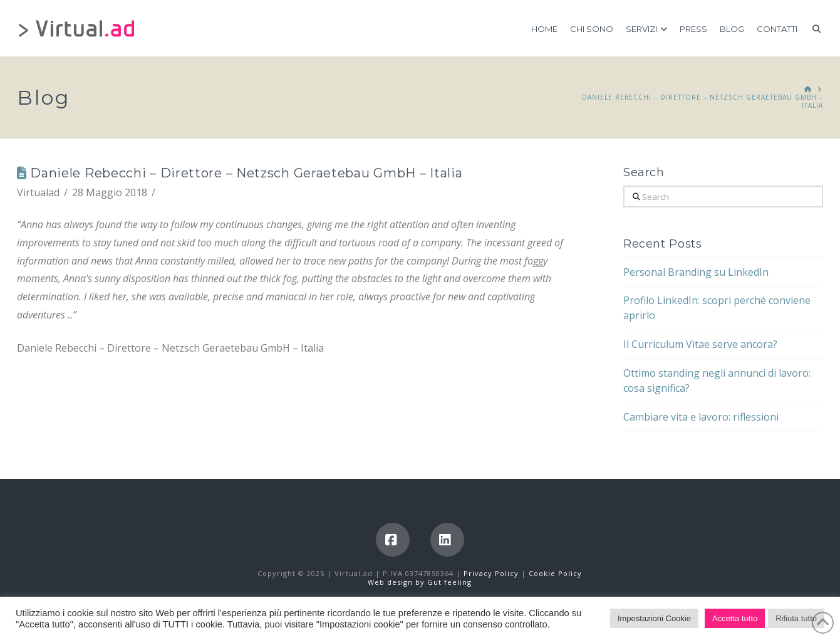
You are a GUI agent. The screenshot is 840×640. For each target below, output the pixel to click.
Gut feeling (449, 582)
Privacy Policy (492, 573)
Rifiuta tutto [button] (796, 618)
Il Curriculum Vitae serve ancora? (700, 344)
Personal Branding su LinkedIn (696, 272)
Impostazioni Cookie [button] (654, 618)
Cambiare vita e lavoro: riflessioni (701, 417)
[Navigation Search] (813, 28)
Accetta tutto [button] (735, 618)
